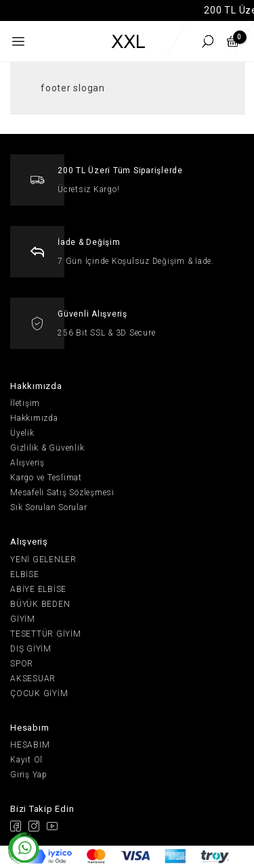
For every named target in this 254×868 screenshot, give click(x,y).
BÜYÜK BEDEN (40, 604)
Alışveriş (27, 463)
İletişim (25, 403)
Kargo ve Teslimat (46, 478)
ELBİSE (25, 574)
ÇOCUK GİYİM (39, 693)
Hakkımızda (34, 418)
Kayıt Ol (26, 760)
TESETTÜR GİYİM (46, 634)
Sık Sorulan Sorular (48, 507)
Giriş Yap (29, 775)
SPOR (22, 664)
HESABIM (30, 745)
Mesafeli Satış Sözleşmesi (62, 493)
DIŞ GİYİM (31, 649)
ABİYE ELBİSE (38, 589)
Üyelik (22, 433)
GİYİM (23, 619)
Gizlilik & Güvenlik (47, 448)
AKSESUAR (33, 679)
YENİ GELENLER (43, 559)
